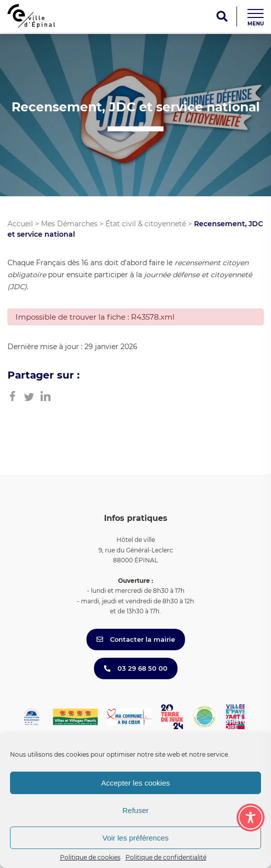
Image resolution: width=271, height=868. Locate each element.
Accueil (20, 224)
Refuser (136, 810)
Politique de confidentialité (166, 857)
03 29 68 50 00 (136, 668)
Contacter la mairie (136, 639)
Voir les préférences (136, 838)
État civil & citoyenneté (146, 224)
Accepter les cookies (135, 783)
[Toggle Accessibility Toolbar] (250, 818)
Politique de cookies (90, 857)
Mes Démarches (69, 224)
